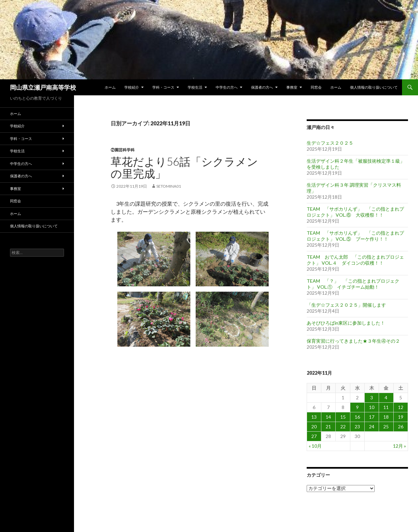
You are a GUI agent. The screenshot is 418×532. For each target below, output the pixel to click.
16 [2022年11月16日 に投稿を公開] (357, 417)
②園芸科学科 (123, 150)
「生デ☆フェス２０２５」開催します (346, 305)
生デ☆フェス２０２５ (330, 143)
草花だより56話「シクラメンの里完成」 (184, 167)
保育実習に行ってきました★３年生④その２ (353, 341)
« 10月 (315, 446)
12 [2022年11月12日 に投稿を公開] (401, 407)
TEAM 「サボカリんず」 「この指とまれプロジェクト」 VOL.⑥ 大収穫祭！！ (355, 212)
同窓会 (316, 87)
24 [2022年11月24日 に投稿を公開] (372, 426)
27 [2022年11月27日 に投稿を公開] (314, 436)
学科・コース (163, 87)
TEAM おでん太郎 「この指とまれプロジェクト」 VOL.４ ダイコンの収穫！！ (355, 260)
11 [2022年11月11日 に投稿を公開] (386, 407)
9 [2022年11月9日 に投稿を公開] (357, 407)
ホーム (110, 87)
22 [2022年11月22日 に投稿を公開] (343, 426)
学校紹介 (132, 87)
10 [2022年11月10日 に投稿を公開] (372, 407)
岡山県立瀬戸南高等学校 (43, 87)
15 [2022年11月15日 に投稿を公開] (343, 417)
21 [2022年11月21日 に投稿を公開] (328, 426)
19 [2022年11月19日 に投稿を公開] (401, 417)
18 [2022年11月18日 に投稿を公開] (386, 417)
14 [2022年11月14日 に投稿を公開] (328, 417)
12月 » (399, 446)
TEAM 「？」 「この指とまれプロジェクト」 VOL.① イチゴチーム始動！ (353, 284)
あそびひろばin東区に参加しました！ (346, 323)
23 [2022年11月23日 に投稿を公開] (357, 426)
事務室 (292, 87)
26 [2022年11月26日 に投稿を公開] (401, 426)
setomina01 (169, 186)
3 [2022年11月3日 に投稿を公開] (372, 397)
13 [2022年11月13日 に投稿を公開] (314, 417)
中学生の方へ (227, 87)
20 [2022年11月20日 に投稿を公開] (314, 426)
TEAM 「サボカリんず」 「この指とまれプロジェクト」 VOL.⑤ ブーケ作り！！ (355, 236)
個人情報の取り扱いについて (374, 87)
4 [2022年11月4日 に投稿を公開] (386, 397)
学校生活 (195, 87)
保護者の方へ (262, 87)
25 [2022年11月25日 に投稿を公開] (386, 426)
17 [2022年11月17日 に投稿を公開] (372, 417)
